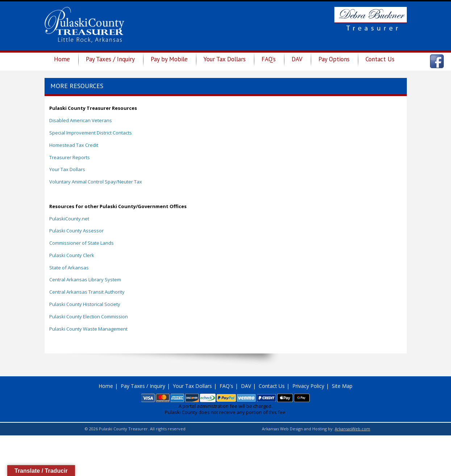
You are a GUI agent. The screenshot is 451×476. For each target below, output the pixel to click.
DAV (297, 59)
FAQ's (226, 386)
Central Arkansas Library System (85, 280)
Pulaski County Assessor (76, 231)
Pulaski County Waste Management (88, 329)
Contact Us (380, 59)
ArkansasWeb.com (352, 429)
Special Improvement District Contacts (91, 133)
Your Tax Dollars (225, 59)
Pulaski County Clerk (72, 255)
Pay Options (334, 59)
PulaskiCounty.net (69, 219)
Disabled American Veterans (81, 120)
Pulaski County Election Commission (89, 316)
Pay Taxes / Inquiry (110, 59)
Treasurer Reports (70, 157)
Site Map (342, 386)
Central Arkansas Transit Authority (87, 292)
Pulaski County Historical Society (85, 304)
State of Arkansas (69, 268)
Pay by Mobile (169, 59)
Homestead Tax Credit (74, 145)
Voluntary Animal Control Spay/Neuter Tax (96, 182)
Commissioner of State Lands (82, 243)
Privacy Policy (308, 386)
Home (62, 59)
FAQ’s (269, 59)
